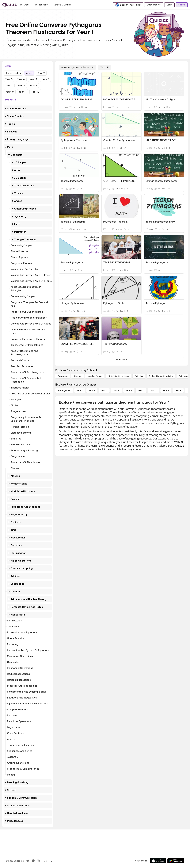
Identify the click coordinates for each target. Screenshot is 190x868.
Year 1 (29, 73)
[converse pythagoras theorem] (77, 67)
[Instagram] (38, 861)
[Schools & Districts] (62, 5)
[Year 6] (141, 390)
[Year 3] (104, 390)
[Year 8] (166, 390)
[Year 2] (92, 390)
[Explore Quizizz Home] (9, 5)
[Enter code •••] (154, 5)
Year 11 (22, 92)
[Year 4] (116, 390)
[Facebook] (33, 861)
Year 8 (21, 85)
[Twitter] (28, 861)
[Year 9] (178, 390)
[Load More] (121, 360)
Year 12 (35, 92)
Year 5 (33, 79)
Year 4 (21, 79)
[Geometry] (63, 376)
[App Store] (158, 861)
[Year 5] (129, 390)
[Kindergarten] (64, 390)
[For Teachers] (41, 5)
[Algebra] (78, 376)
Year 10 (10, 92)
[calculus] (139, 376)
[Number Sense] (95, 376)
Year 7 (9, 85)
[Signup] (182, 5)
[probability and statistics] (161, 376)
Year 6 (46, 79)
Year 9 (33, 85)
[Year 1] (104, 67)
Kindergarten (13, 73)
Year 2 (41, 73)
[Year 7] (153, 390)
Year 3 (9, 79)
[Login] (169, 5)
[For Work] (25, 5)
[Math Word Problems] (118, 376)
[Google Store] (176, 861)
